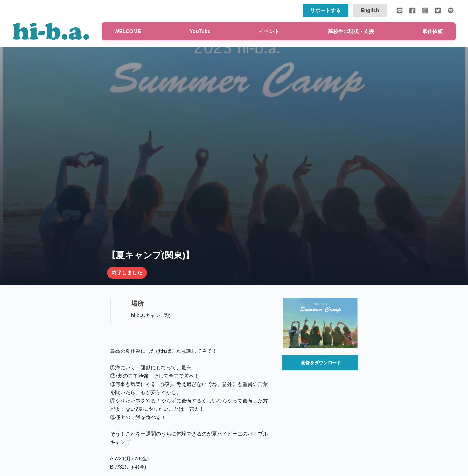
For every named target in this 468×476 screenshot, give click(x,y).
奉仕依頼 (432, 31)
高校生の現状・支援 (351, 31)
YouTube (200, 31)
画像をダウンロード (321, 363)
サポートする (325, 10)
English (370, 10)
